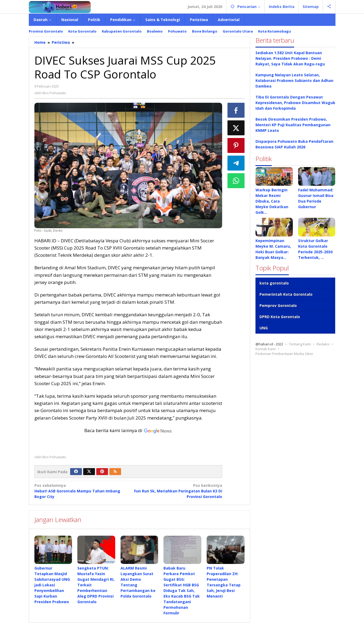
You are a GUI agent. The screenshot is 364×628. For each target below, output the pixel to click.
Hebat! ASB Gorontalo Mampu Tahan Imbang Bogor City (79, 491)
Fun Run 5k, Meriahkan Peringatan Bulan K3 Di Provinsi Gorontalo (177, 491)
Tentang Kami (300, 344)
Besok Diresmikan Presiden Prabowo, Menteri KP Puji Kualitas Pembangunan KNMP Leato (293, 125)
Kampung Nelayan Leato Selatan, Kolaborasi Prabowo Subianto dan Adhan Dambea (294, 80)
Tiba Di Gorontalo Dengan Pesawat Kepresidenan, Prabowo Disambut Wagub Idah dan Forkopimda (295, 103)
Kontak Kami (266, 349)
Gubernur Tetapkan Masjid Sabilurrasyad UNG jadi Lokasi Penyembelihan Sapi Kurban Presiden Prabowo (52, 585)
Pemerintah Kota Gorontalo (286, 294)
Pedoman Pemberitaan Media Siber (284, 354)
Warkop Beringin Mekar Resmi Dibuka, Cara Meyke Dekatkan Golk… (272, 201)
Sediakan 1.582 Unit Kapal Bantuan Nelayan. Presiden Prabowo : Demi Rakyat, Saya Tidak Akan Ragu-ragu (290, 58)
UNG (264, 328)
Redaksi (323, 344)
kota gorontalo (274, 283)
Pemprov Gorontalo (278, 305)
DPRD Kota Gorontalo (280, 317)
